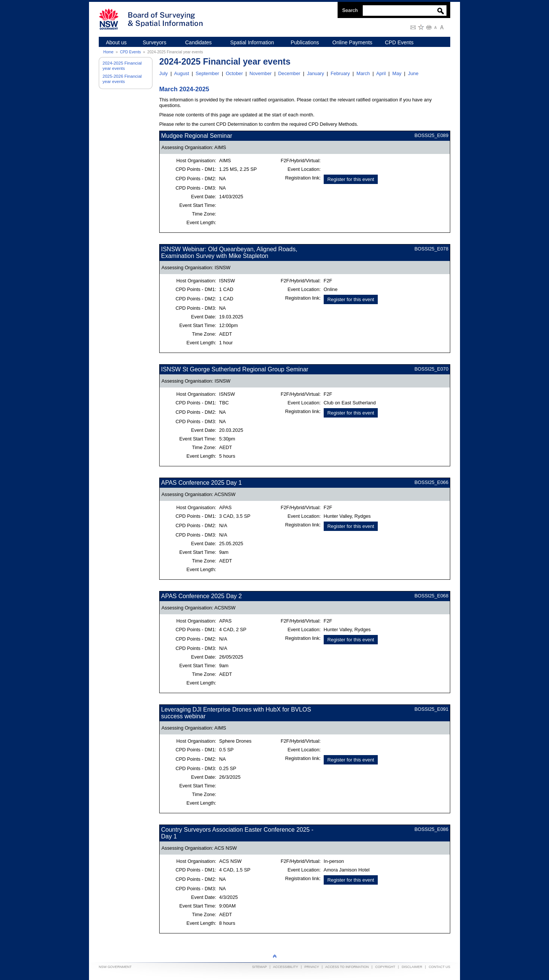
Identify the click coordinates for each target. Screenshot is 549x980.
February (340, 73)
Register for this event (351, 179)
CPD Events (130, 52)
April (381, 73)
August (182, 73)
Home (108, 52)
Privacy (312, 967)
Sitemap (259, 967)
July (164, 73)
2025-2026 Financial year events (122, 79)
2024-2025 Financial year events (122, 66)
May (397, 73)
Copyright (385, 967)
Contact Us (440, 967)
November (260, 73)
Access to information (347, 967)
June (413, 73)
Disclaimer (412, 967)
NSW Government (115, 967)
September (207, 73)
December (289, 73)
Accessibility (286, 967)
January (315, 73)
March (363, 73)
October (234, 73)
